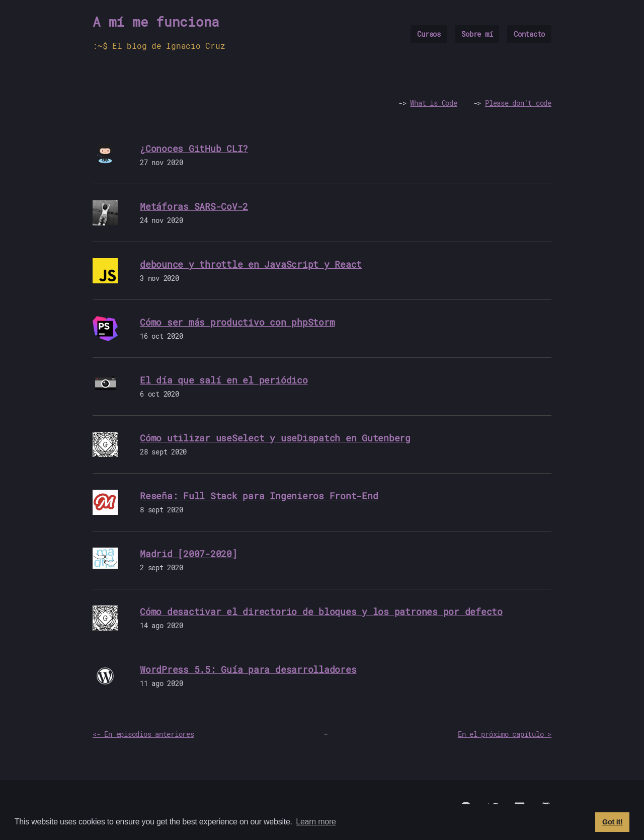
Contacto (529, 34)
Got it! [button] (613, 822)
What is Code (433, 103)
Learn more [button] (316, 822)
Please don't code (518, 103)
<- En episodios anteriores (143, 734)
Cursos (429, 34)
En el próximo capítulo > (505, 734)
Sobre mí (477, 34)
